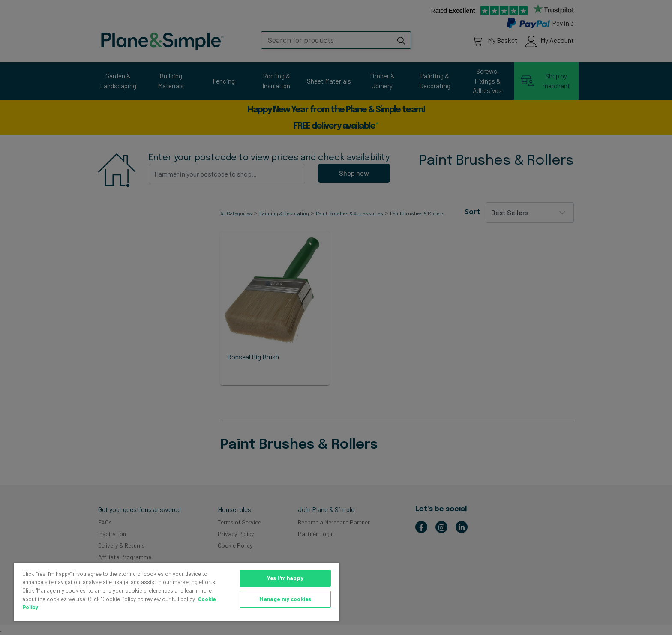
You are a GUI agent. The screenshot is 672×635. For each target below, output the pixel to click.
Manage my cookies (285, 599)
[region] (177, 592)
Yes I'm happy (285, 578)
